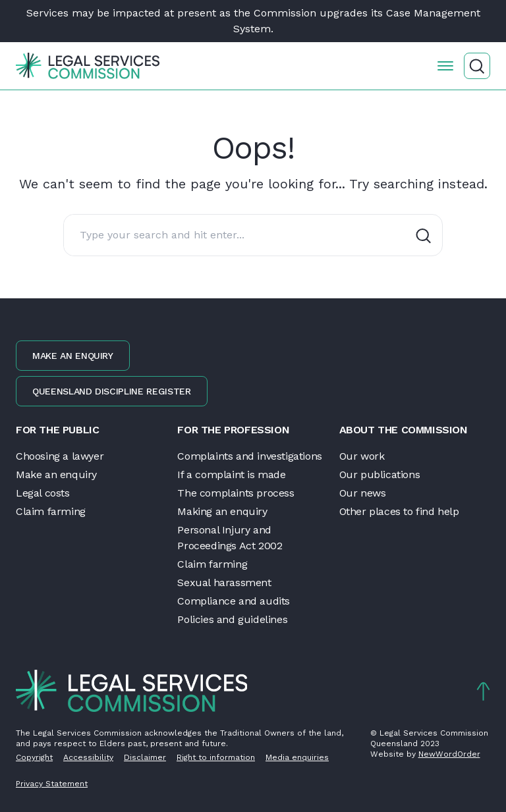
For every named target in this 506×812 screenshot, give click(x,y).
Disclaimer (145, 757)
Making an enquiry (222, 511)
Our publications (380, 474)
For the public (57, 430)
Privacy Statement (52, 784)
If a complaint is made (231, 474)
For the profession (233, 430)
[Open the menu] (445, 66)
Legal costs (43, 493)
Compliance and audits (234, 601)
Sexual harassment (224, 582)
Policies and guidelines (232, 619)
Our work (362, 456)
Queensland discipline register (112, 391)
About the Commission (404, 430)
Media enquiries (297, 757)
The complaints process (236, 493)
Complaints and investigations (249, 456)
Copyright (34, 757)
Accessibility (88, 757)
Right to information (216, 757)
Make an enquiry (73, 356)
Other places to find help (399, 511)
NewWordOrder (449, 754)
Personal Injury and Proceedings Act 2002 (230, 538)
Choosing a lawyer (60, 456)
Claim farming (51, 511)
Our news (363, 493)
